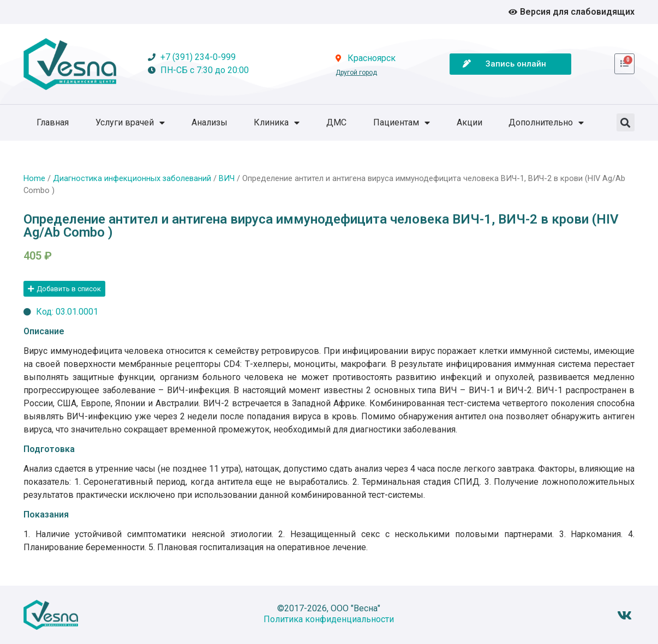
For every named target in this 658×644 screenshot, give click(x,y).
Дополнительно (546, 123)
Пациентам (402, 123)
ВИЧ (227, 178)
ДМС (336, 122)
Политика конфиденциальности (329, 619)
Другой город (356, 73)
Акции (469, 122)
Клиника (277, 123)
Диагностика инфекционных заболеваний (132, 178)
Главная (53, 122)
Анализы (210, 122)
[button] (626, 122)
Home (34, 178)
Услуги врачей (130, 123)
